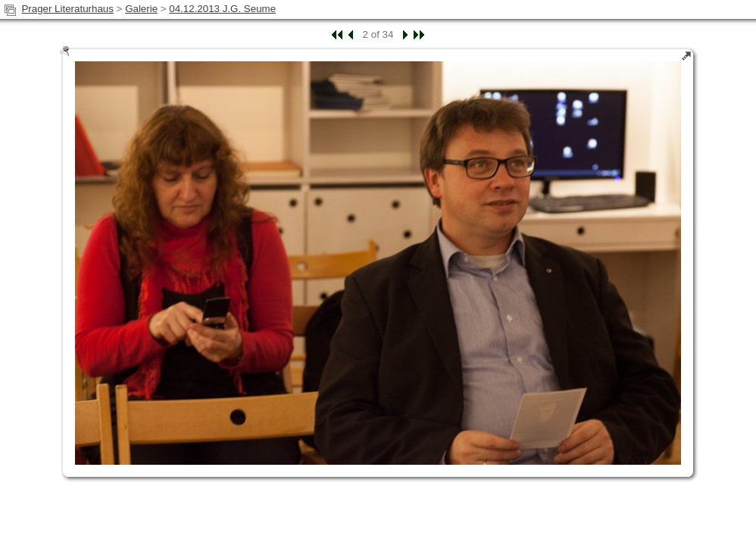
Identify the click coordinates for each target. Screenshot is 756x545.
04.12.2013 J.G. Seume (222, 9)
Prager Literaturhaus (67, 9)
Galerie (141, 9)
